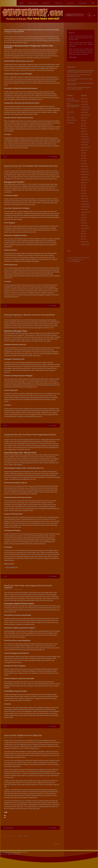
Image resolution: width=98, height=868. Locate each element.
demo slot (32, 486)
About (93, 3)
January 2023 (84, 137)
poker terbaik (15, 708)
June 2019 (84, 231)
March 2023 (84, 131)
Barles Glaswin (71, 99)
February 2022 (85, 166)
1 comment (53, 425)
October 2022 (84, 145)
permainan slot (13, 285)
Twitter (94, 15)
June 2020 (84, 218)
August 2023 (84, 118)
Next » (26, 836)
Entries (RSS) (4, 854)
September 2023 (85, 115)
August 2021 (84, 183)
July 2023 (83, 121)
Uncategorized (9, 828)
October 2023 (84, 112)
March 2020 (84, 223)
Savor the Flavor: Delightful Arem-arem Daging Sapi (23, 735)
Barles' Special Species (74, 101)
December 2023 (85, 107)
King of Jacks (71, 3)
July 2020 (83, 215)
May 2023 (83, 126)
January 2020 (84, 226)
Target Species (46, 3)
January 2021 (84, 201)
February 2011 (85, 242)
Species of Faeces (33, 3)
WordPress (77, 261)
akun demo (13, 241)
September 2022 (85, 147)
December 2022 (85, 139)
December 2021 (85, 172)
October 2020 (84, 209)
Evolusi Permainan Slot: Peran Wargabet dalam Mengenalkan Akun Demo (31, 166)
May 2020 (83, 220)
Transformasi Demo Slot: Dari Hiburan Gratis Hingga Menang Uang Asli (30, 435)
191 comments (54, 157)
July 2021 (83, 185)
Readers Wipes (83, 3)
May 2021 (83, 191)
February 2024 (85, 102)
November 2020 (85, 207)
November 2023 (85, 110)
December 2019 (85, 228)
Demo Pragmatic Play (12, 567)
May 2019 (83, 234)
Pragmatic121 (53, 385)
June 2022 (84, 156)
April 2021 (84, 193)
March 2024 (84, 99)
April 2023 (84, 129)
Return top (57, 844)
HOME (21, 3)
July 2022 (83, 153)
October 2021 (84, 177)
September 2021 (85, 180)
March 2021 (84, 196)
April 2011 (84, 239)
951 (21, 836)
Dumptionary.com (85, 258)
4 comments (53, 576)
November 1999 (85, 244)
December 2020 (85, 204)
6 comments (53, 306)
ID (6, 157)
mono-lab (81, 259)
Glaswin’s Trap (59, 3)
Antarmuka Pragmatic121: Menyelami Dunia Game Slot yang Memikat (29, 315)
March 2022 (84, 164)
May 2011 (83, 236)
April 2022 (84, 161)
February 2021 (85, 199)
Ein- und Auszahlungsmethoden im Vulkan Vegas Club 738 (73, 105)
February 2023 (85, 134)
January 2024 (84, 104)
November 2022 (85, 142)
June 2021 (84, 188)
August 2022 (84, 150)
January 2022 (84, 169)
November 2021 (85, 174)
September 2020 (85, 212)
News (68, 115)
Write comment (18, 34)
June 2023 (84, 123)
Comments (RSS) (15, 854)
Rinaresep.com (35, 748)
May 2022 (83, 158)
